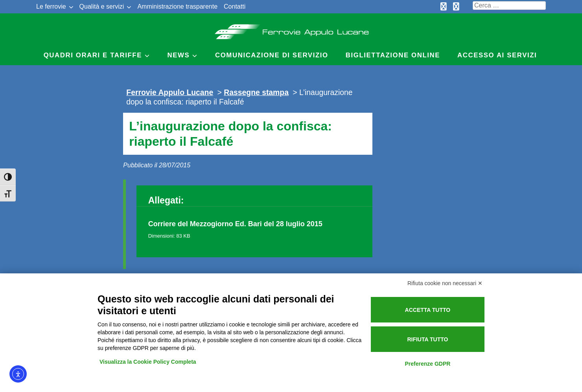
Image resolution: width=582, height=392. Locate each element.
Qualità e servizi (102, 6)
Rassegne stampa (256, 92)
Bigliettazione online (393, 55)
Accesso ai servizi (497, 55)
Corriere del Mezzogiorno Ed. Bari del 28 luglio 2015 (235, 224)
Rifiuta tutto (427, 339)
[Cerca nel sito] (509, 5)
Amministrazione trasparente (177, 6)
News (179, 55)
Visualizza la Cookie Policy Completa (148, 362)
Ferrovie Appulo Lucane (291, 29)
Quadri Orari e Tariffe (93, 55)
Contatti (235, 6)
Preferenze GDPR (427, 364)
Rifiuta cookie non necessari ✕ (445, 283)
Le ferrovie (51, 6)
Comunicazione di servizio (272, 55)
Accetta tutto (428, 310)
